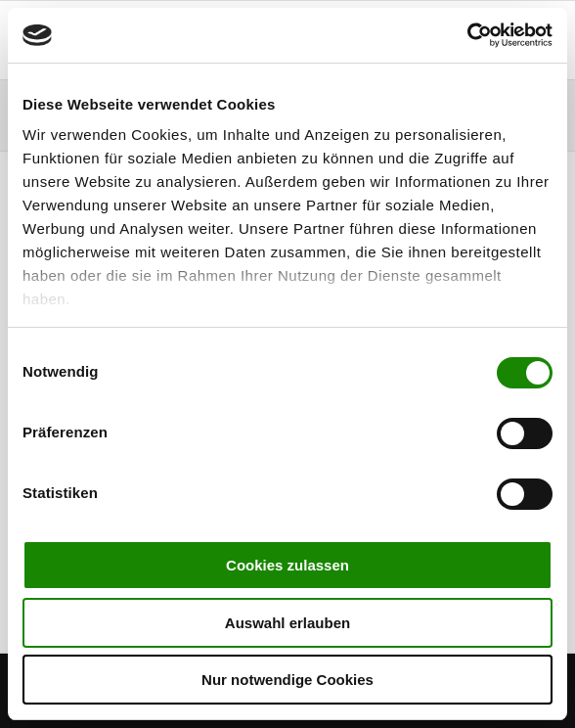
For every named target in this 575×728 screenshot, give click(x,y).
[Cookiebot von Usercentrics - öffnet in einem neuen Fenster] (467, 35)
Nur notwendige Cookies (287, 680)
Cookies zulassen (287, 565)
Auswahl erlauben (287, 623)
